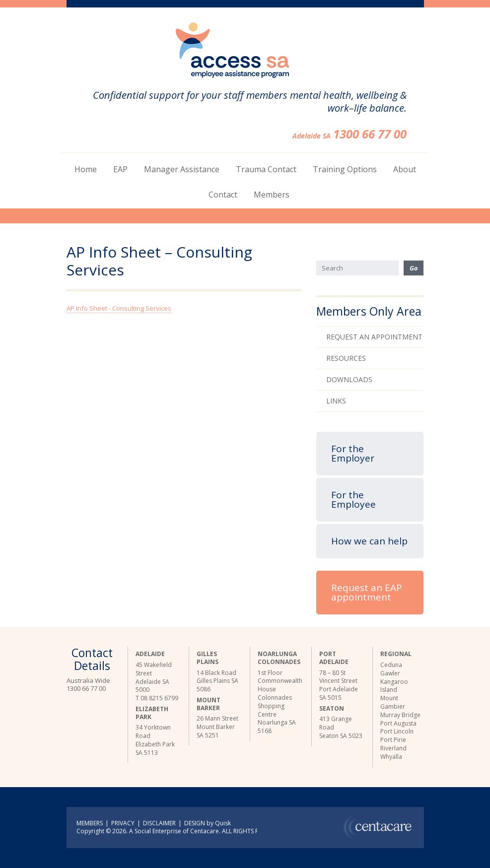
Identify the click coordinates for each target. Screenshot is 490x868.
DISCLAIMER (159, 823)
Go (414, 268)
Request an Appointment (374, 337)
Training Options (345, 169)
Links (336, 401)
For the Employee (353, 500)
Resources (346, 358)
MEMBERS (90, 823)
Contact (223, 195)
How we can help (369, 541)
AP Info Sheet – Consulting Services (159, 262)
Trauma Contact (266, 169)
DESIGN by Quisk (208, 823)
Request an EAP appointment (367, 592)
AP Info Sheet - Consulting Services (119, 308)
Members (272, 195)
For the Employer (353, 453)
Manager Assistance (182, 169)
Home (86, 169)
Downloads (349, 379)
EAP (120, 169)
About (405, 169)
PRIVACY (123, 823)
